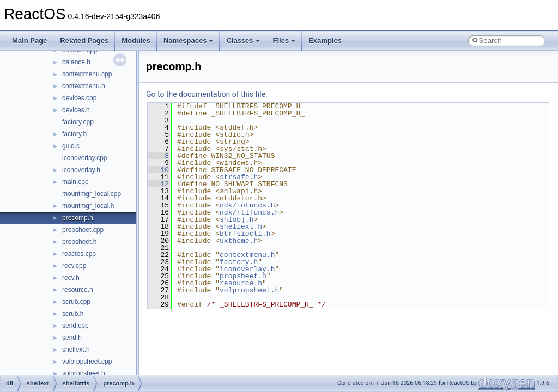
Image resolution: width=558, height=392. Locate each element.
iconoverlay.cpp (85, 158)
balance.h (76, 62)
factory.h (74, 134)
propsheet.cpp (83, 230)
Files (284, 41)
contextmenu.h (84, 86)
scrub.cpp (76, 302)
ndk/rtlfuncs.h (249, 212)
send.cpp (75, 326)
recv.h (71, 278)
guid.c (71, 146)
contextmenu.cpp (87, 74)
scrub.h (73, 314)
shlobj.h (236, 219)
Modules (136, 41)
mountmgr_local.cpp (92, 194)
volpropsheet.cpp (87, 362)
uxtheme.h (239, 241)
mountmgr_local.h (88, 206)
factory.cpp (78, 122)
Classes (243, 41)
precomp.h (78, 218)
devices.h (76, 110)
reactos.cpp (79, 254)
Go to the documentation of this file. (207, 94)
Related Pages (84, 41)
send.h (72, 338)
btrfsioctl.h (245, 234)
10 (158, 170)
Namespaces (189, 41)
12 (158, 184)
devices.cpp (79, 98)
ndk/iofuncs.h (247, 205)
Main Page (29, 41)
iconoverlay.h (81, 170)
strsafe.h (239, 177)
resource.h (78, 290)
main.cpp (75, 182)
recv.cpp (74, 266)
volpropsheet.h (84, 373)
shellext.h (76, 350)
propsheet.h (79, 242)
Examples (325, 41)
